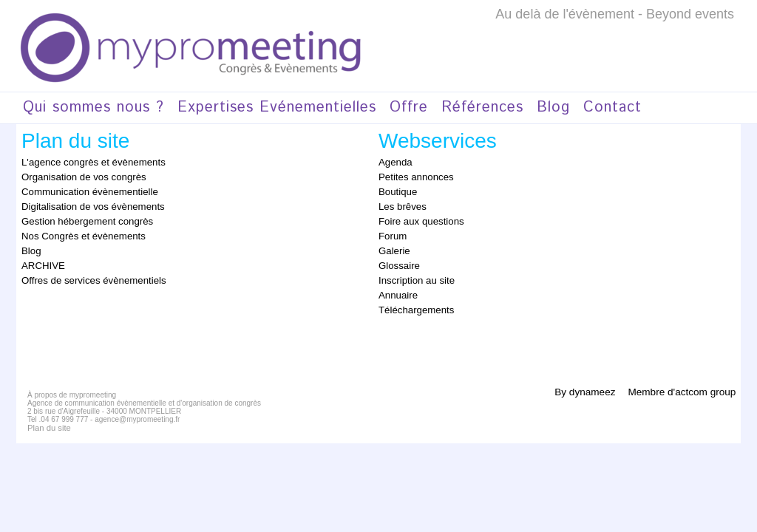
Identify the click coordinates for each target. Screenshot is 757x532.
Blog (553, 108)
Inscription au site (413, 274)
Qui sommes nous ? (94, 108)
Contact (612, 108)
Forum (391, 232)
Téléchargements (413, 302)
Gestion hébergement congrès (81, 218)
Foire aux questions (417, 218)
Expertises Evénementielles (277, 108)
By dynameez (581, 383)
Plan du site (47, 419)
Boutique (396, 190)
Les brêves (400, 204)
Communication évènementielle (83, 190)
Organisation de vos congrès (78, 176)
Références (482, 108)
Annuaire (396, 288)
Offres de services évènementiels (87, 274)
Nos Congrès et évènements (78, 232)
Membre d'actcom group (680, 383)
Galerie (393, 246)
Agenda (394, 162)
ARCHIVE (41, 260)
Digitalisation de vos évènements (86, 204)
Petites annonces (413, 176)
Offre (409, 108)
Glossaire (397, 260)
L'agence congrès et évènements (86, 162)
